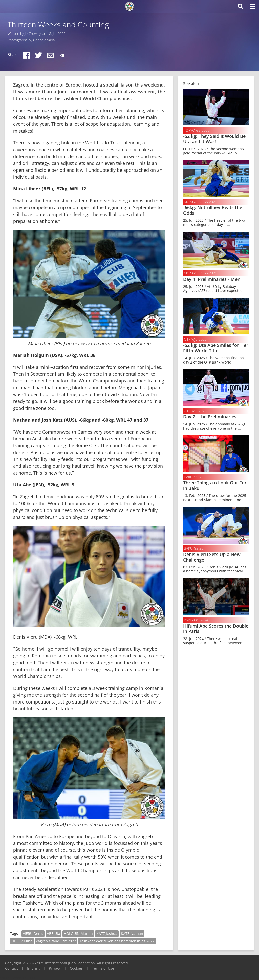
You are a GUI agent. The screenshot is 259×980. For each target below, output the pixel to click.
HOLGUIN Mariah (78, 934)
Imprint (33, 968)
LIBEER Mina (22, 941)
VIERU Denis (33, 934)
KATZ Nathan (132, 934)
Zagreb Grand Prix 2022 (56, 941)
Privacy (55, 968)
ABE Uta (53, 934)
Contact (12, 968)
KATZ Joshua (107, 934)
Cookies (76, 968)
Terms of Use (103, 968)
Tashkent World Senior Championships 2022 (117, 941)
